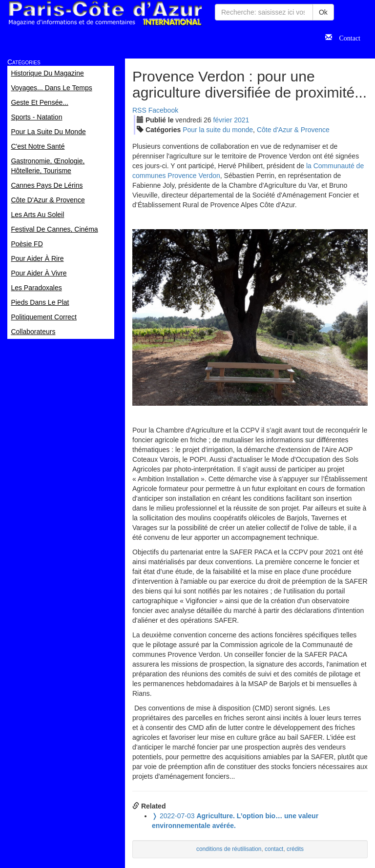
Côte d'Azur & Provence (293, 130)
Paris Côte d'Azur (105, 13)
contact (274, 849)
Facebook (163, 110)
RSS (139, 110)
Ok (323, 12)
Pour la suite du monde (218, 130)
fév (222, 120)
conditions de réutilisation (229, 849)
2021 (241, 120)
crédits (295, 849)
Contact (346, 37)
